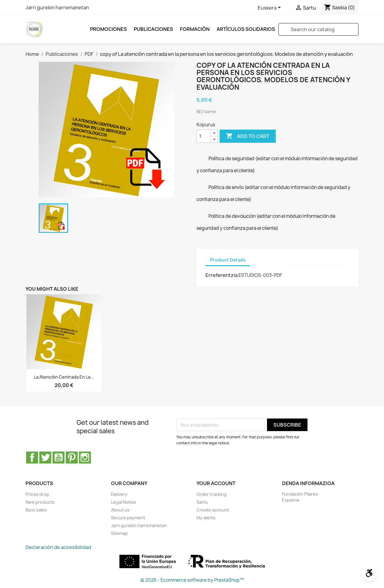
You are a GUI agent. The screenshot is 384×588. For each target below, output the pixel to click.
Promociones (108, 29)
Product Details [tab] (228, 260)
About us (120, 510)
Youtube (58, 457)
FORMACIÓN (195, 29)
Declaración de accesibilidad (58, 547)
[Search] (318, 29)
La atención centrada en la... (64, 377)
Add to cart (248, 136)
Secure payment (128, 518)
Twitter (45, 457)
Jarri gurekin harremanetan (57, 7)
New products (40, 502)
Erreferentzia (222, 275)
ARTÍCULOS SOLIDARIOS (246, 29)
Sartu (202, 502)
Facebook (32, 457)
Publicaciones (153, 29)
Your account (216, 483)
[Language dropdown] (270, 8)
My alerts (206, 518)
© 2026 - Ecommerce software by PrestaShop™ (192, 580)
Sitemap (119, 533)
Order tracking (211, 494)
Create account (213, 510)
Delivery (119, 494)
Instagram (85, 457)
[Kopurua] (204, 136)
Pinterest (72, 457)
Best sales (36, 510)
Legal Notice (124, 502)
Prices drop (37, 494)
